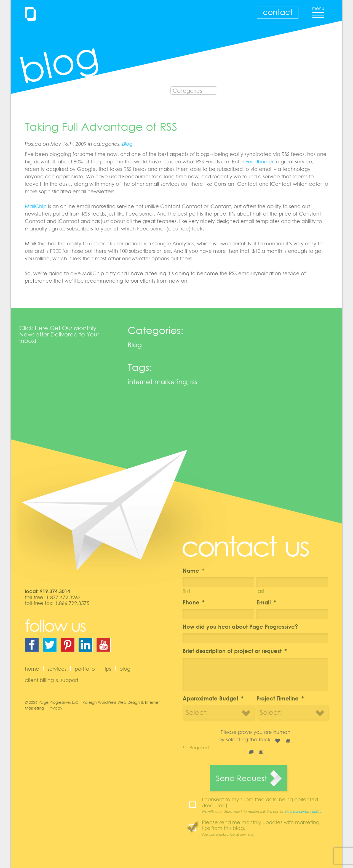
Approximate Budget (213, 698)
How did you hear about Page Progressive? (240, 627)
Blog (127, 144)
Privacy (55, 708)
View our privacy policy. (303, 812)
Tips (107, 669)
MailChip (36, 206)
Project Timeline (280, 698)
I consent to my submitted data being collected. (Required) (265, 805)
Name (193, 570)
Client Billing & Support (52, 680)
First (186, 591)
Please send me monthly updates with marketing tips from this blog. (265, 828)
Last (260, 591)
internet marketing (157, 382)
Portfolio (85, 669)
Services (57, 669)
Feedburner (259, 161)
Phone (194, 602)
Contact (278, 12)
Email (266, 602)
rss (194, 382)
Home (32, 669)
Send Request (241, 778)
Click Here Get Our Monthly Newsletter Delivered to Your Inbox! (59, 334)
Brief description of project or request (235, 651)
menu (318, 10)
